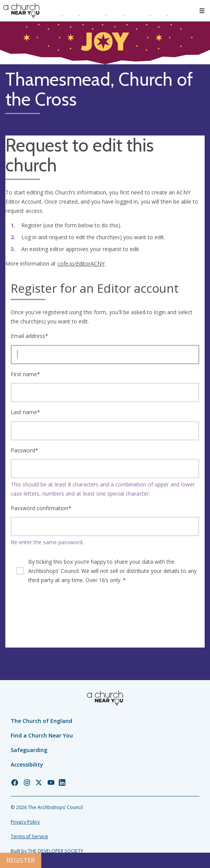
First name (25, 374)
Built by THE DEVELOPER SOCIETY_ (48, 851)
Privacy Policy (25, 822)
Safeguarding (29, 750)
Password (24, 450)
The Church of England (41, 721)
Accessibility (27, 764)
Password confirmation (41, 508)
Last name (25, 412)
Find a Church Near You (42, 735)
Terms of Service (29, 836)
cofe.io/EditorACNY (81, 263)
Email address (29, 336)
